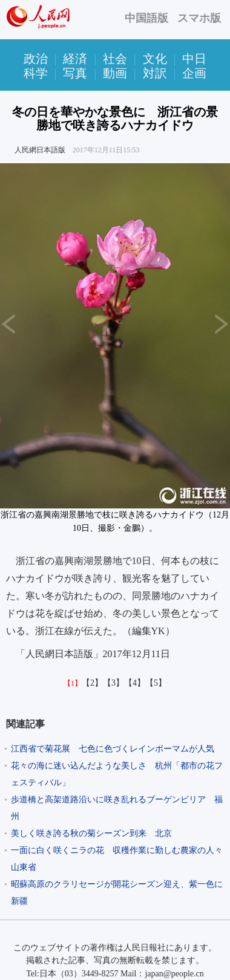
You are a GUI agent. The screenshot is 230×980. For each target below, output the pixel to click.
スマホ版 (199, 18)
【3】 (113, 683)
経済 (75, 59)
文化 (155, 59)
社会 (115, 59)
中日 (194, 59)
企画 (194, 73)
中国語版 (146, 18)
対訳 (155, 73)
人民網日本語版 (40, 150)
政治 (36, 59)
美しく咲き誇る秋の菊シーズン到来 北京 (91, 833)
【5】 (156, 683)
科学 (36, 73)
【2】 (92, 683)
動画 (115, 73)
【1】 (73, 683)
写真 (75, 73)
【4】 (135, 683)
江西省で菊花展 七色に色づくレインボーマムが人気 (113, 749)
